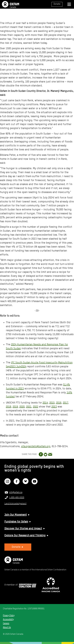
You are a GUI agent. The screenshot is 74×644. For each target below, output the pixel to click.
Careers (6, 623)
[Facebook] (17, 483)
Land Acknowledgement (15, 504)
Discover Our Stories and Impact (23, 529)
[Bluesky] (26, 483)
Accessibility (8, 619)
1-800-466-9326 (17, 497)
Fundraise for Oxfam (16, 522)
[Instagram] (7, 483)
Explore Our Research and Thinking (25, 536)
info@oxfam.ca (16, 492)
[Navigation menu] (69, 4)
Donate (57, 4)
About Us (7, 627)
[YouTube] (35, 483)
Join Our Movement (16, 515)
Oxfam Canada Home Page (10, 4)
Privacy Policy (9, 615)
